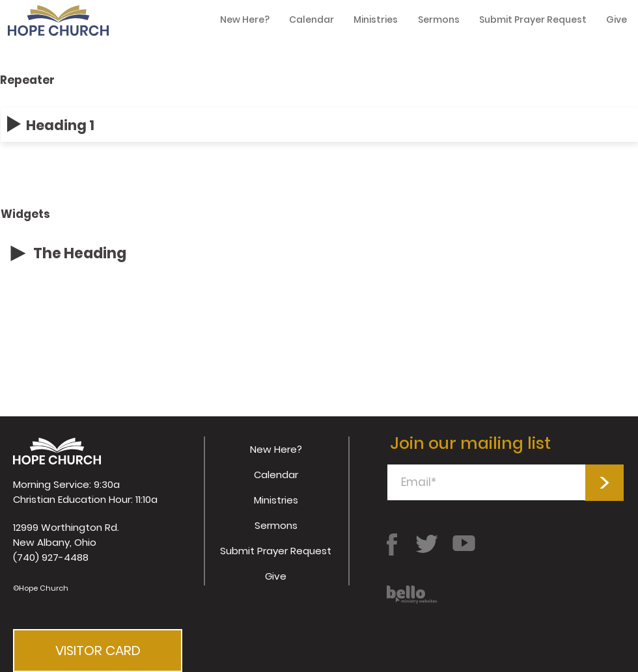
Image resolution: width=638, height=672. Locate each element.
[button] (98, 651)
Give (276, 576)
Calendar (276, 475)
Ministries (276, 500)
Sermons (276, 525)
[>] (604, 483)
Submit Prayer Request (276, 551)
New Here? (276, 449)
